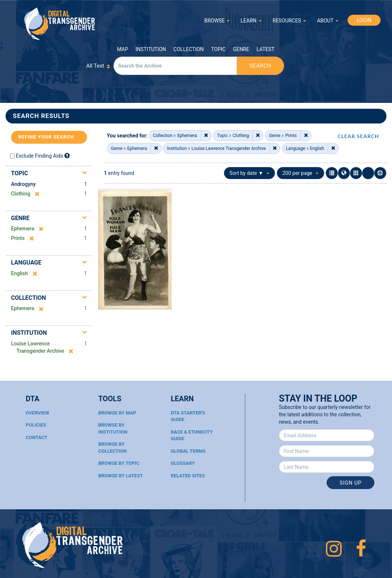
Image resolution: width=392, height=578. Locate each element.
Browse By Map (117, 413)
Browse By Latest (120, 476)
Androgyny (23, 184)
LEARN (251, 21)
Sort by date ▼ (250, 173)
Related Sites (188, 476)
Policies (36, 425)
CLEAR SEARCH (358, 136)
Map (123, 49)
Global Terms (188, 451)
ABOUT (328, 21)
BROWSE (217, 21)
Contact (37, 437)
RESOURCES (289, 21)
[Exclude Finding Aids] (67, 156)
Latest (265, 49)
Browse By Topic (119, 463)
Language (26, 263)
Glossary (183, 463)
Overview (37, 413)
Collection (188, 49)
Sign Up (350, 483)
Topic (219, 49)
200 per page (301, 173)
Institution (151, 49)
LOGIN (364, 20)
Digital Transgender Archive (60, 24)
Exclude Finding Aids (39, 156)
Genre (241, 49)
